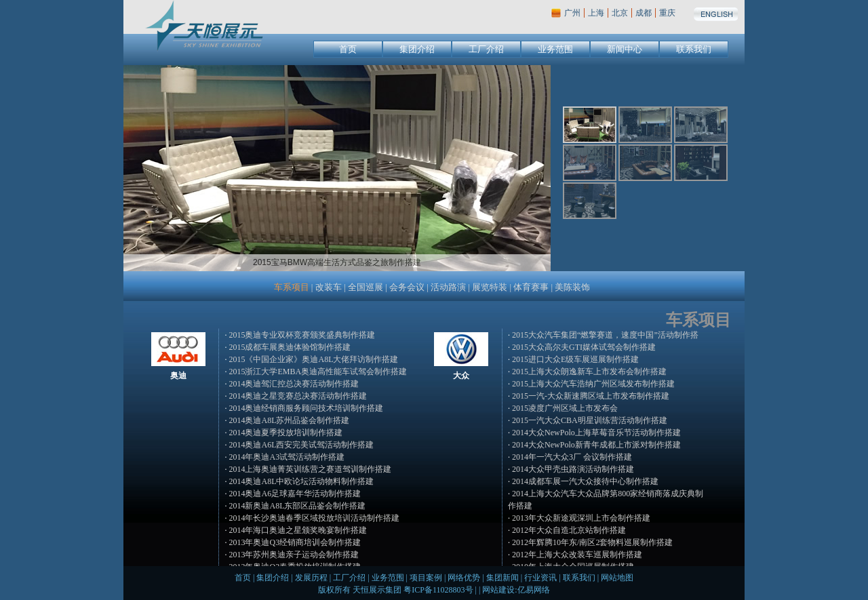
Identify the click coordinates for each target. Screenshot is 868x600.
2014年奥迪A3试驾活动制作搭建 (287, 457)
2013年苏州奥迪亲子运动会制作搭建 (294, 555)
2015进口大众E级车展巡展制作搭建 (575, 359)
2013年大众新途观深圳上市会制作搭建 (581, 518)
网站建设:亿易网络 (516, 590)
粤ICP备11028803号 (438, 590)
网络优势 (464, 578)
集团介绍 (417, 49)
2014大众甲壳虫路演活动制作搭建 (573, 469)
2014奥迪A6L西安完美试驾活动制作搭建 (301, 445)
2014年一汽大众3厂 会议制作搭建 (572, 457)
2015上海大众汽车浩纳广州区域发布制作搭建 (593, 384)
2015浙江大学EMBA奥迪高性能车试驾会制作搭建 (318, 372)
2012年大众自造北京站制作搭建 (569, 530)
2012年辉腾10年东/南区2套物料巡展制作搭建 (592, 542)
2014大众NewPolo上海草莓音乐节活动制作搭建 (596, 433)
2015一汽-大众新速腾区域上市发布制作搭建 (591, 396)
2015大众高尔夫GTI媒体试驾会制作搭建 (584, 347)
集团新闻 (502, 578)
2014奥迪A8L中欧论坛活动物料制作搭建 (301, 481)
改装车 (329, 287)
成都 (644, 13)
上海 (596, 13)
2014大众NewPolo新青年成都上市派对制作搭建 (596, 445)
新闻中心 (625, 49)
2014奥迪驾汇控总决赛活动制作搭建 (294, 384)
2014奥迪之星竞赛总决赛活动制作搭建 (298, 396)
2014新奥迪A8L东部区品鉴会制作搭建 (297, 506)
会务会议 (407, 287)
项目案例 (426, 578)
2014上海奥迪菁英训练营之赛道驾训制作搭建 (310, 469)
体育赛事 (531, 287)
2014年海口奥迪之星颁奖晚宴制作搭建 (298, 530)
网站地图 (617, 578)
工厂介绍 (486, 49)
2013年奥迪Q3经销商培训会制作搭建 (295, 542)
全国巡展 (366, 287)
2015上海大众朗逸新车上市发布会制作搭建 (589, 372)
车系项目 (292, 287)
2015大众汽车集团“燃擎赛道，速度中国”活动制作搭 (605, 335)
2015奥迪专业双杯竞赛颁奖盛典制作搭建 (302, 335)
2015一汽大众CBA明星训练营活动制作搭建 (590, 420)
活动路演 (448, 287)
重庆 (667, 13)
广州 (572, 13)
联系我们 (694, 49)
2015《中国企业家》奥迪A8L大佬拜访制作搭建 (313, 359)
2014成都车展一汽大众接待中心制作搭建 (585, 481)
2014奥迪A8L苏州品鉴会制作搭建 (289, 420)
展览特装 (490, 287)
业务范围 (555, 49)
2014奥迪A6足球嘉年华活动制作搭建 (295, 494)
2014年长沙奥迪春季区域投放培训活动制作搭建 (314, 518)
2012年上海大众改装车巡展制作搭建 (577, 555)
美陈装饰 (572, 287)
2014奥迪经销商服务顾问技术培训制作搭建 (306, 408)
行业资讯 (540, 578)
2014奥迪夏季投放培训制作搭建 (285, 433)
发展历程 (311, 578)
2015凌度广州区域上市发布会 (565, 408)
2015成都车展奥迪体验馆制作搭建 (290, 347)
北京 (620, 13)
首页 (348, 49)
